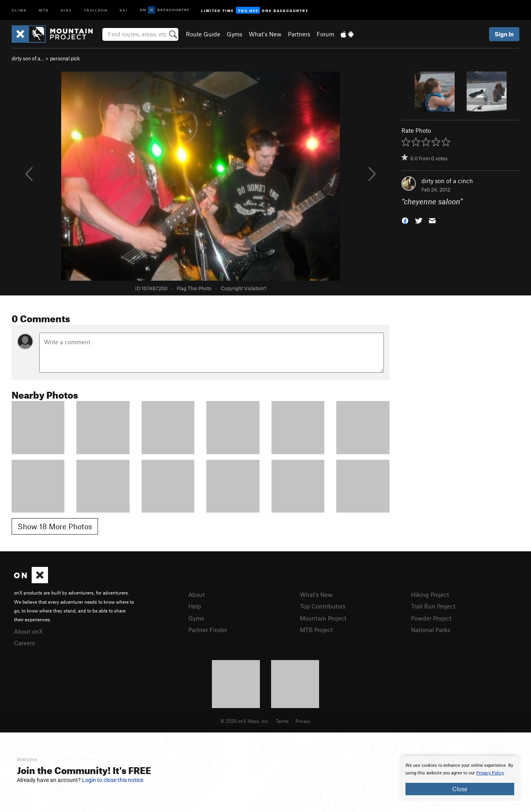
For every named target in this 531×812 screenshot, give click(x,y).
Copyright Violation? (244, 288)
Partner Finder (208, 630)
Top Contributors (323, 606)
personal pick (65, 58)
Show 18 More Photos (55, 526)
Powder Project (431, 618)
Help (195, 606)
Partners (299, 34)
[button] (405, 220)
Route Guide (203, 34)
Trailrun (96, 10)
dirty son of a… (28, 58)
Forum (325, 34)
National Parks (431, 630)
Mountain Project (323, 618)
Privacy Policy (490, 773)
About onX (28, 631)
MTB (44, 10)
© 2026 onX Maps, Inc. (245, 721)
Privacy (303, 721)
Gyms (235, 34)
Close (460, 789)
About (197, 595)
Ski (124, 10)
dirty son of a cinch (447, 181)
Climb (19, 10)
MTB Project (316, 630)
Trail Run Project (433, 606)
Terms (282, 721)
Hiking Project (430, 595)
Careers (24, 643)
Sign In (504, 34)
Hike (66, 10)
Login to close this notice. (113, 780)
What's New (265, 34)
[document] (460, 778)
